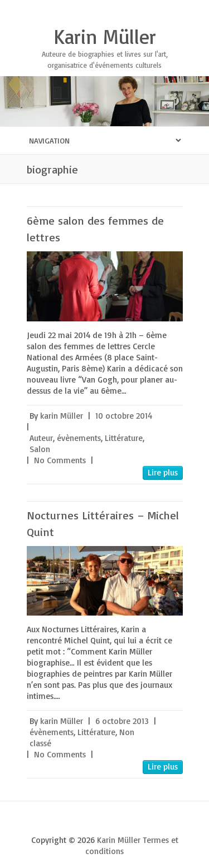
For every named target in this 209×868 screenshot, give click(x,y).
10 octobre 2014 (124, 416)
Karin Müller (105, 37)
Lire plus (163, 472)
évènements (79, 438)
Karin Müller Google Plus (105, 821)
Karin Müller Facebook (71, 821)
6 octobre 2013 (122, 721)
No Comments (60, 460)
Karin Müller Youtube (121, 821)
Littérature (124, 438)
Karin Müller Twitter (88, 821)
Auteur (41, 438)
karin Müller (62, 416)
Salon (40, 449)
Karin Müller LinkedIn (138, 821)
